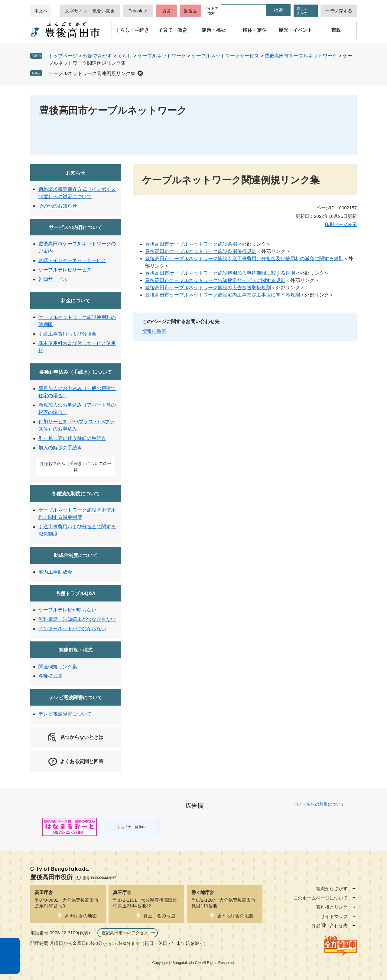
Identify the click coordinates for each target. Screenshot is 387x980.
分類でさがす (97, 56)
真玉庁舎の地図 (159, 916)
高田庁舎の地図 (81, 916)
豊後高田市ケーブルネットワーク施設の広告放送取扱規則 (208, 288)
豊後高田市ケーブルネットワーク (301, 56)
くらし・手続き (132, 30)
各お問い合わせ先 (330, 925)
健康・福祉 (213, 30)
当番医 (190, 11)
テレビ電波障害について (76, 698)
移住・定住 (255, 30)
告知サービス (53, 279)
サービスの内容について (76, 227)
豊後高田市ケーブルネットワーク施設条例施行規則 (201, 251)
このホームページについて (320, 898)
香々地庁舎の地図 (235, 916)
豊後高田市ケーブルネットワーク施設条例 (191, 244)
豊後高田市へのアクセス (125, 933)
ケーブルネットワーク (162, 56)
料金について (76, 301)
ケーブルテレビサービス (65, 270)
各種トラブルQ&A (76, 593)
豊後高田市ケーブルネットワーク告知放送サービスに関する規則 (215, 280)
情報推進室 (154, 331)
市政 (336, 30)
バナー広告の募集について (319, 804)
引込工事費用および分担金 (67, 334)
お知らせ (76, 173)
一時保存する (339, 11)
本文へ (41, 11)
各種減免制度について (76, 494)
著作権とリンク (332, 907)
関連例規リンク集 (58, 667)
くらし (125, 56)
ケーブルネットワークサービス (225, 56)
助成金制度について (76, 555)
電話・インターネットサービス (72, 260)
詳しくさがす (302, 11)
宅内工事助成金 (55, 572)
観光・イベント (295, 30)
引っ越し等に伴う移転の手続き (72, 438)
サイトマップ (334, 916)
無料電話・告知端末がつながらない (77, 619)
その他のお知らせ (58, 206)
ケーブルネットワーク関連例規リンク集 (92, 73)
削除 (140, 73)
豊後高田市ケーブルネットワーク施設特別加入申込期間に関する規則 (220, 273)
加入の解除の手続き (60, 448)
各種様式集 (50, 676)
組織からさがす (332, 888)
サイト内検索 (211, 11)
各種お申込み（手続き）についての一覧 (76, 467)
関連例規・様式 (76, 650)
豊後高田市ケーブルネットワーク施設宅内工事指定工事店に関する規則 (223, 295)
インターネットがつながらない (72, 629)
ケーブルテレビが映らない (67, 610)
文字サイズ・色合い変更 (90, 11)
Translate (138, 11)
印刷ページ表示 (341, 224)
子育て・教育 (173, 30)
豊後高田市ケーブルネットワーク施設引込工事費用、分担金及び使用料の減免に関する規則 (244, 259)
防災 (166, 11)
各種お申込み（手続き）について (76, 372)
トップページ (63, 56)
